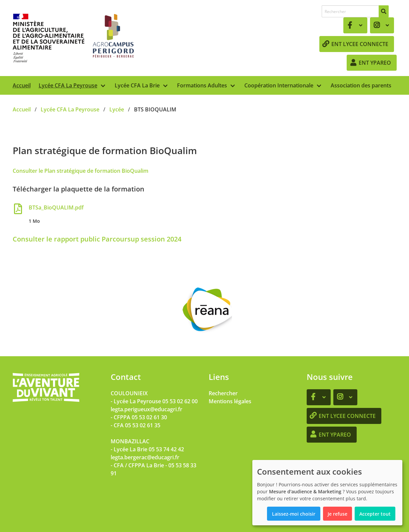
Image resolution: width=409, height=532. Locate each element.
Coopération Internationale (279, 85)
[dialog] (327, 493)
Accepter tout (375, 514)
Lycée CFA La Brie (137, 85)
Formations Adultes (202, 85)
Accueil (22, 85)
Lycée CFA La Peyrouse (68, 85)
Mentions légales (230, 401)
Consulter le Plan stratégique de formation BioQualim (80, 171)
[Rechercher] (384, 11)
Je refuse (337, 514)
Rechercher (223, 393)
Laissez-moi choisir (294, 514)
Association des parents (361, 85)
